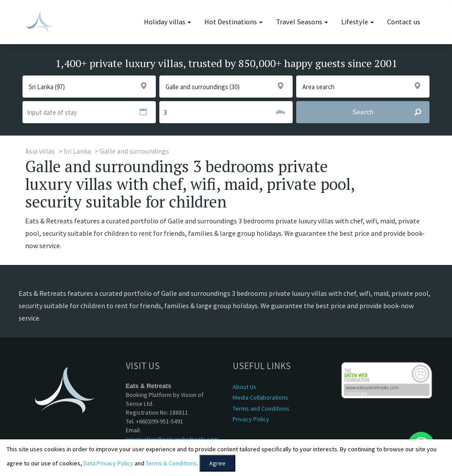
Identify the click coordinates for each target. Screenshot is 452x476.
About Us (245, 387)
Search (391, 112)
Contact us (404, 22)
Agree (217, 463)
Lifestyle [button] (358, 22)
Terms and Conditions (261, 408)
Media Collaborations (260, 397)
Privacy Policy (251, 419)
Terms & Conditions (171, 463)
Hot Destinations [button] (234, 22)
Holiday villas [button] (168, 22)
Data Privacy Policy (108, 463)
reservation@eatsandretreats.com (172, 439)
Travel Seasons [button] (302, 22)
